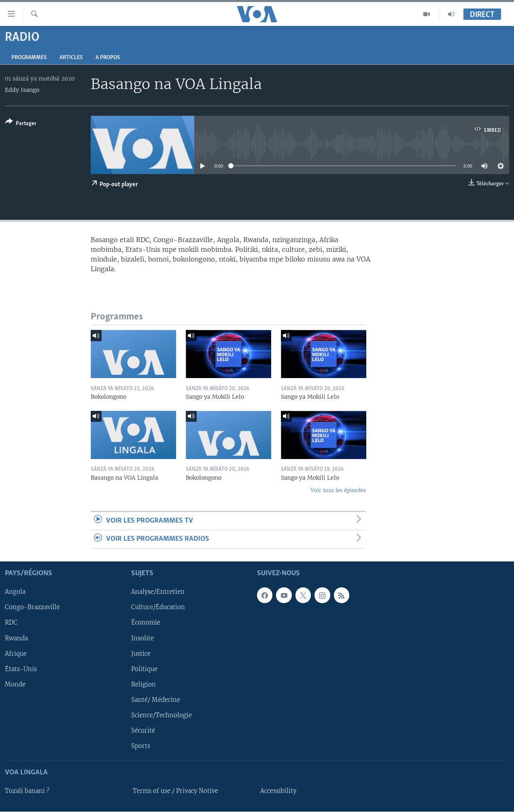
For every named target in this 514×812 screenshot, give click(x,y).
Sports (141, 746)
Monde (15, 684)
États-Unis (21, 669)
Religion (143, 684)
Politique (144, 669)
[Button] (21, 124)
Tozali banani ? (27, 791)
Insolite (142, 638)
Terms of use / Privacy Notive (175, 791)
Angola (15, 592)
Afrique (16, 654)
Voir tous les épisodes (338, 490)
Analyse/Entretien (158, 592)
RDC (11, 623)
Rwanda (16, 638)
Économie (146, 623)
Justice (141, 654)
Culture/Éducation (158, 608)
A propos (108, 58)
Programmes (29, 58)
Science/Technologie (161, 715)
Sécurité (143, 731)
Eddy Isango (22, 90)
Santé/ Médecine (156, 700)
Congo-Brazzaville (32, 608)
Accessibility (278, 791)
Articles (71, 58)
